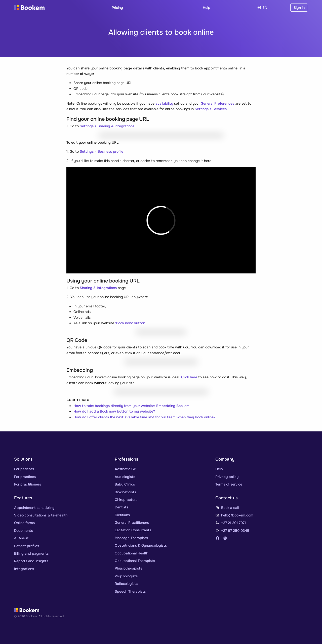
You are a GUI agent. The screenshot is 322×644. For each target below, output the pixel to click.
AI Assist (21, 538)
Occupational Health (131, 553)
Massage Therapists (131, 538)
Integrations (24, 569)
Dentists (122, 507)
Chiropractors (126, 500)
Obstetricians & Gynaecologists (141, 545)
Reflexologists (126, 584)
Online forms (24, 523)
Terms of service (229, 484)
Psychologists (126, 576)
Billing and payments (31, 553)
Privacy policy (227, 477)
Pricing (117, 8)
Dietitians (122, 515)
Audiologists (125, 477)
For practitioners (28, 484)
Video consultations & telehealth (41, 515)
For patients (24, 469)
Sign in (299, 8)
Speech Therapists (130, 591)
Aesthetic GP (125, 469)
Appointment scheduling (34, 508)
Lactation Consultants (133, 530)
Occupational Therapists (135, 561)
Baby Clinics (125, 484)
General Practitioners (132, 522)
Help (207, 8)
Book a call (230, 508)
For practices (25, 477)
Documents (24, 531)
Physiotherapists (128, 568)
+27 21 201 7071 (233, 523)
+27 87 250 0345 (235, 531)
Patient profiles (27, 546)
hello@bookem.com (237, 515)
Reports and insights (31, 561)
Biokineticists (125, 492)
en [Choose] (262, 8)
